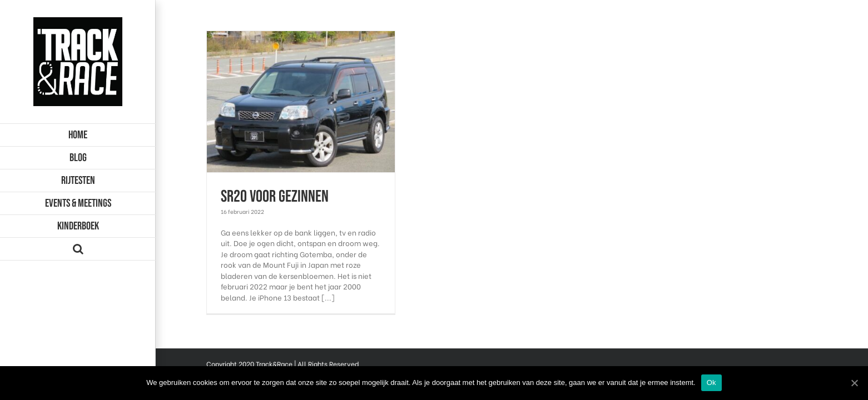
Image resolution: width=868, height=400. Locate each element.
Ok (711, 382)
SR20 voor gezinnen (275, 197)
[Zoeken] (78, 249)
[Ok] (854, 383)
